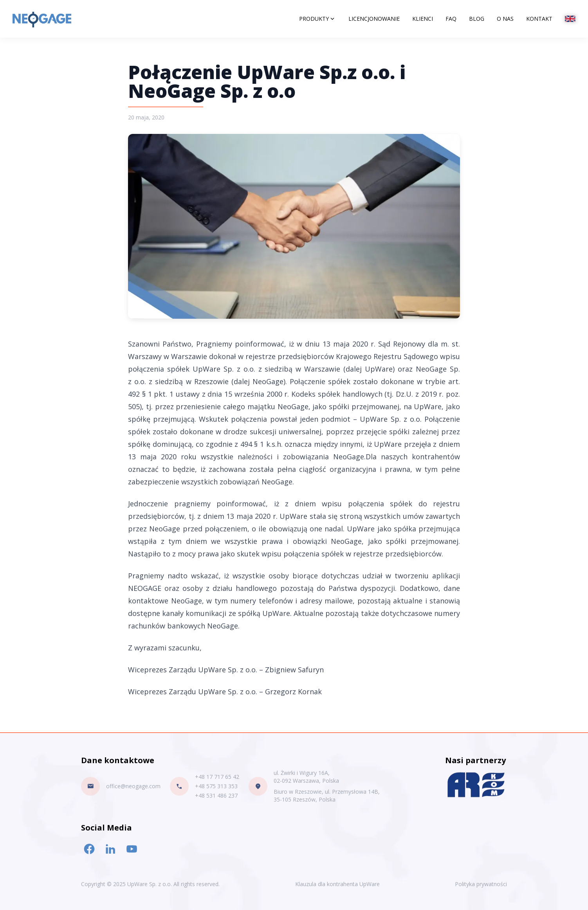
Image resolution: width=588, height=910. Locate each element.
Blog (477, 19)
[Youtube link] (132, 849)
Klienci (423, 19)
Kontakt (539, 19)
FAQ (451, 19)
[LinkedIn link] (110, 849)
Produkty (317, 19)
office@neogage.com (133, 786)
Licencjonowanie (374, 19)
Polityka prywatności (481, 884)
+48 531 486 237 (216, 795)
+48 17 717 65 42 (217, 777)
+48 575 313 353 (216, 786)
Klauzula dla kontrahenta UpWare (337, 884)
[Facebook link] (89, 849)
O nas (505, 19)
